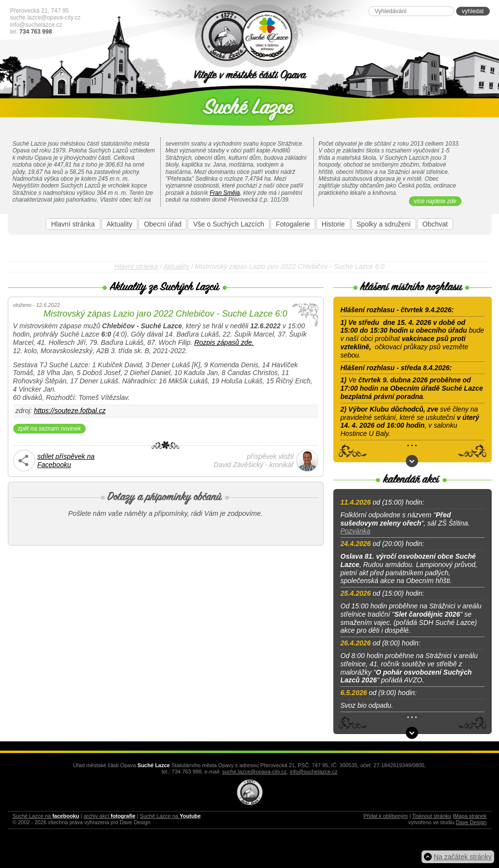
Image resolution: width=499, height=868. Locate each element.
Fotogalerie (293, 224)
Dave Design (471, 822)
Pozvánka (355, 531)
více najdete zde (435, 201)
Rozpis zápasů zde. (224, 342)
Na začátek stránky (463, 857)
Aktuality (120, 224)
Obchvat (435, 224)
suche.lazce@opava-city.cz (46, 18)
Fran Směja (225, 193)
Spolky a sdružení (384, 224)
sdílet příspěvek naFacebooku (66, 461)
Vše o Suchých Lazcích (229, 224)
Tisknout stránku (432, 816)
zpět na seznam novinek (49, 429)
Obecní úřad (163, 224)
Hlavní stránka (73, 224)
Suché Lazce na (46, 816)
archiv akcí (109, 816)
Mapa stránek (470, 816)
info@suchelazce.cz (36, 25)
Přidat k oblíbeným (386, 816)
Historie (333, 224)
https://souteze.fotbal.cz (70, 411)
